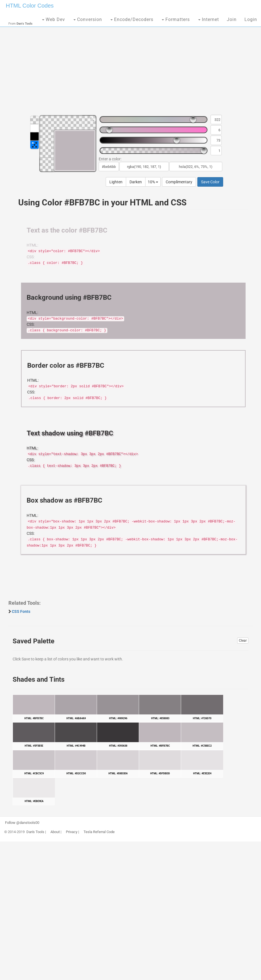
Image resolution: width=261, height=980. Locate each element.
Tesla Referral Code (99, 832)
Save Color (210, 182)
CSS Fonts (21, 611)
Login (251, 19)
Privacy (72, 832)
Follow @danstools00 (22, 823)
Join (232, 19)
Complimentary (179, 182)
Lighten (116, 182)
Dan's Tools (35, 832)
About (55, 832)
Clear (243, 641)
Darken (136, 182)
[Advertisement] (130, 67)
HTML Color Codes (30, 6)
